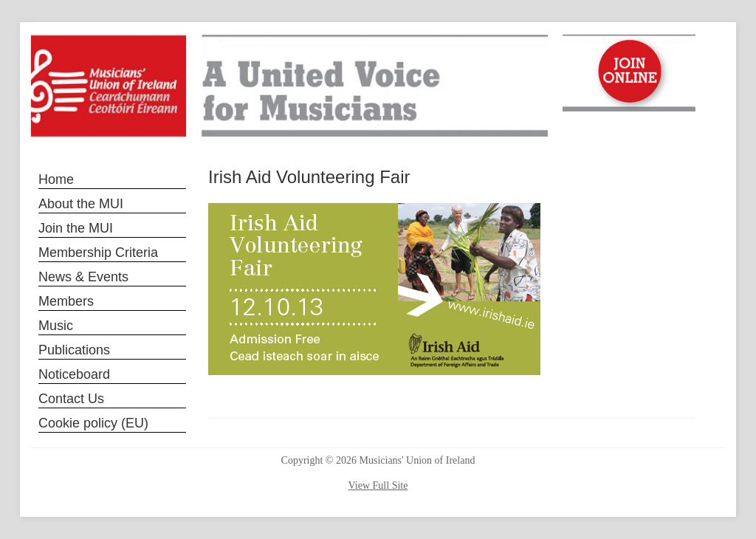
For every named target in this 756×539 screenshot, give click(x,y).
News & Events (83, 277)
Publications (74, 350)
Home (56, 179)
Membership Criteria (98, 253)
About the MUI (81, 204)
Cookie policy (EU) (93, 423)
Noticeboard (74, 374)
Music (56, 326)
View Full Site (378, 485)
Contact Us (71, 399)
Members (66, 301)
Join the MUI (76, 228)
